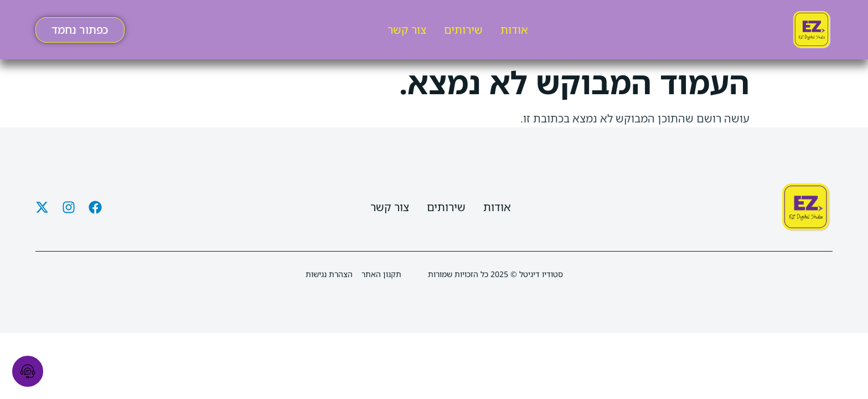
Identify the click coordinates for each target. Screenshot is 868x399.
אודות (514, 30)
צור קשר (407, 30)
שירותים (463, 30)
